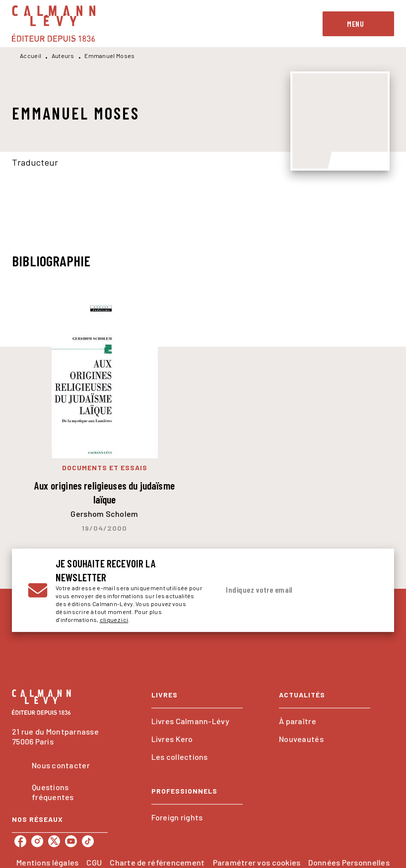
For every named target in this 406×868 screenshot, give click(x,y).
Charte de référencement (157, 862)
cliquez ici (114, 620)
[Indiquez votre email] (286, 590)
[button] (197, 721)
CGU (94, 862)
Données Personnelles (349, 862)
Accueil (31, 56)
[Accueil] (54, 24)
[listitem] (20, 841)
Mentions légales (47, 862)
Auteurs (63, 56)
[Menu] (358, 24)
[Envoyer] (366, 590)
